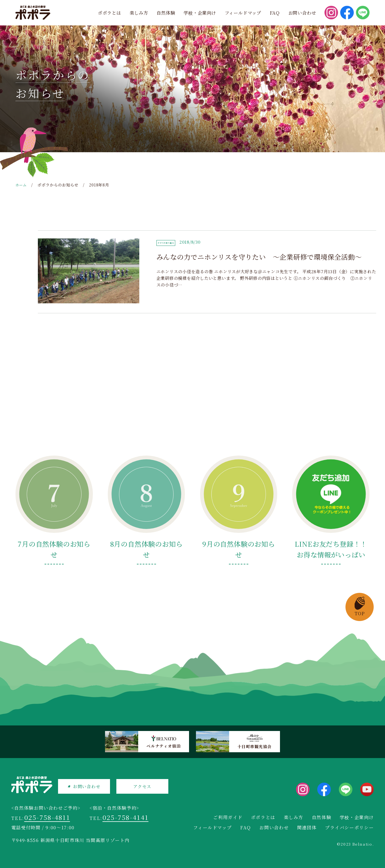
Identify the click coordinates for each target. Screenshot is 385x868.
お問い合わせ (302, 13)
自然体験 (166, 13)
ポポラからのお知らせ (59, 185)
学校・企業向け (200, 13)
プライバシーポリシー (349, 827)
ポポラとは (109, 13)
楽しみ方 (139, 13)
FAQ (275, 13)
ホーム (22, 185)
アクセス (148, 787)
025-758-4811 (49, 819)
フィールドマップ (243, 13)
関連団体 (307, 827)
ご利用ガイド (228, 817)
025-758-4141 (127, 819)
